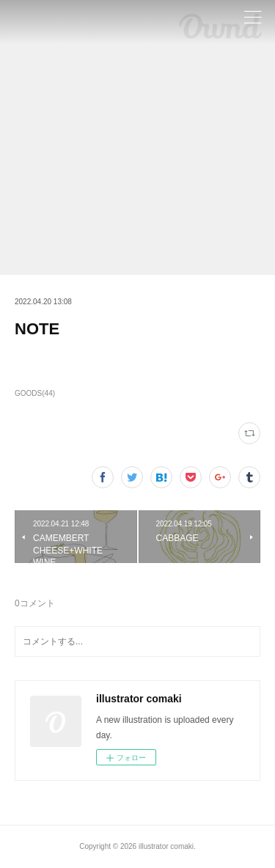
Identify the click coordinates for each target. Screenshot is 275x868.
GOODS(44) (35, 393)
